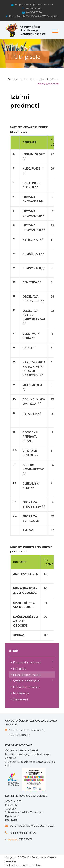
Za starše (11, 758)
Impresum (26, 865)
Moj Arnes (11, 805)
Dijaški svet (12, 816)
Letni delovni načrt (27, 675)
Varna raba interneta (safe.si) (22, 750)
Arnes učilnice (13, 801)
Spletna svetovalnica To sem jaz (24, 812)
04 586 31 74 (32, 12)
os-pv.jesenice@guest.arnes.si (32, 5)
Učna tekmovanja (26, 687)
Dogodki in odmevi (33, 662)
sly (7, 865)
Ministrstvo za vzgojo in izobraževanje (27, 754)
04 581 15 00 (32, 8)
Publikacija (21, 693)
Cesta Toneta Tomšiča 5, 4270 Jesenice (32, 16)
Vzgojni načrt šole (33, 681)
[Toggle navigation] (55, 29)
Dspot (39, 865)
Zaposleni (20, 699)
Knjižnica (33, 668)
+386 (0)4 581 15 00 (23, 833)
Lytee (14, 865)
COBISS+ (11, 809)
